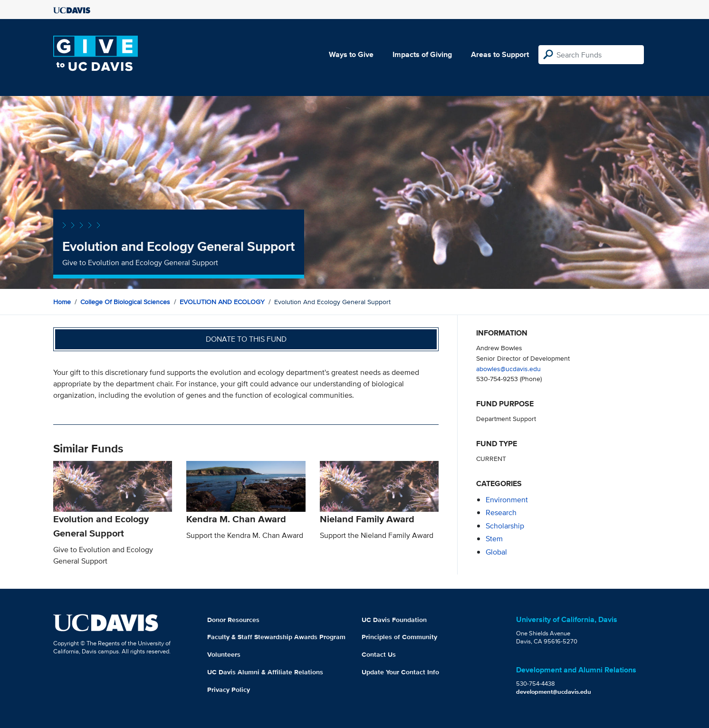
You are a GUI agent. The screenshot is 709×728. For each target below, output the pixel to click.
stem (494, 539)
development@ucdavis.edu (554, 692)
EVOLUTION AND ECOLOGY (222, 302)
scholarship (505, 526)
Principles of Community (399, 637)
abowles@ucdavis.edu (508, 369)
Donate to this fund (246, 339)
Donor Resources (233, 620)
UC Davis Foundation (394, 620)
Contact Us (379, 654)
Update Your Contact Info (400, 672)
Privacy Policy (229, 690)
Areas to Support (500, 54)
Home (62, 302)
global (496, 552)
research (501, 512)
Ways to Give (351, 54)
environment (507, 500)
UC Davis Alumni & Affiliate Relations (265, 672)
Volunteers (224, 654)
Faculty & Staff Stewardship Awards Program (276, 637)
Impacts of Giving (422, 54)
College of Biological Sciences (125, 302)
